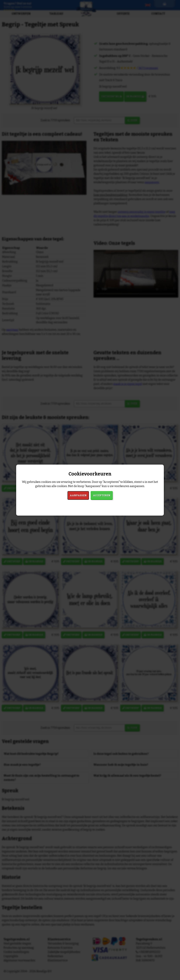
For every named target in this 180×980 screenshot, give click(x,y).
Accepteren (102, 495)
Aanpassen (78, 495)
